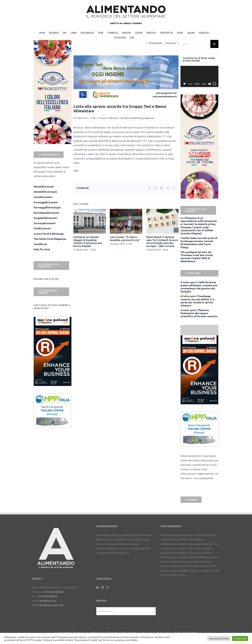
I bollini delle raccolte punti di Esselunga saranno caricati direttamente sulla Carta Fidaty (199, 243)
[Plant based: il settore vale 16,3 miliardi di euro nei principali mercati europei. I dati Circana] (162, 210)
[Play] (185, 84)
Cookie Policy (147, 632)
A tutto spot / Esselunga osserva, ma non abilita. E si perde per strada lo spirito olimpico (198, 301)
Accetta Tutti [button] (240, 638)
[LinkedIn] (98, 587)
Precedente (156, 43)
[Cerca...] (195, 44)
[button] (76, 230)
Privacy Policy (165, 632)
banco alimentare (133, 118)
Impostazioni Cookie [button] (219, 638)
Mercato (113, 118)
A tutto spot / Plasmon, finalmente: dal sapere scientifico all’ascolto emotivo (199, 313)
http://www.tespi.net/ (51, 605)
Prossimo (171, 43)
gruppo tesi (149, 118)
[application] (199, 77)
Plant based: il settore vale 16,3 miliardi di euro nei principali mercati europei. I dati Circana (162, 241)
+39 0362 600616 (47, 596)
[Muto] (210, 84)
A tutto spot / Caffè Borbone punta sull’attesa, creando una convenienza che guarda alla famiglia (199, 287)
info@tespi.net (48, 601)
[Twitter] (108, 587)
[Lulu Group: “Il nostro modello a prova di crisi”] (126, 210)
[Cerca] (214, 44)
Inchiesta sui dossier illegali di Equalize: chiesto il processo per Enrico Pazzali (88, 241)
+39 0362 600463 (53, 592)
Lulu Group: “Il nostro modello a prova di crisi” (125, 238)
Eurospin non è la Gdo (46, 279)
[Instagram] (103, 587)
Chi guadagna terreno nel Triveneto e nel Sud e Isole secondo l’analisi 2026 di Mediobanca (197, 257)
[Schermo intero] (215, 84)
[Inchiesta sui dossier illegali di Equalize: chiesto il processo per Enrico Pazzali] (90, 210)
